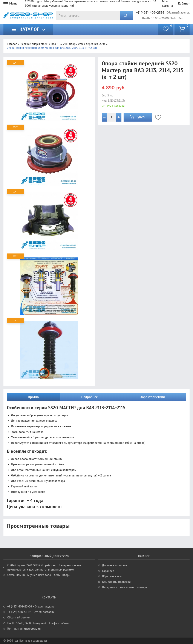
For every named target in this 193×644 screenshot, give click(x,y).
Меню (13, 4)
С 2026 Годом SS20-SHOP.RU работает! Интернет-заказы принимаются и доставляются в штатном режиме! (44, 567)
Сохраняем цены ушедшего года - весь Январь (39, 575)
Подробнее (90, 397)
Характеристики (153, 397)
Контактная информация (24, 629)
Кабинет (184, 4)
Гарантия (108, 571)
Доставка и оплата (114, 565)
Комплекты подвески (116, 582)
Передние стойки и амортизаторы (125, 587)
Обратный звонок (178, 13)
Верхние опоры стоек (34, 44)
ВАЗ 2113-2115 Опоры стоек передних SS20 (78, 44)
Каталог (12, 44)
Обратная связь (112, 576)
